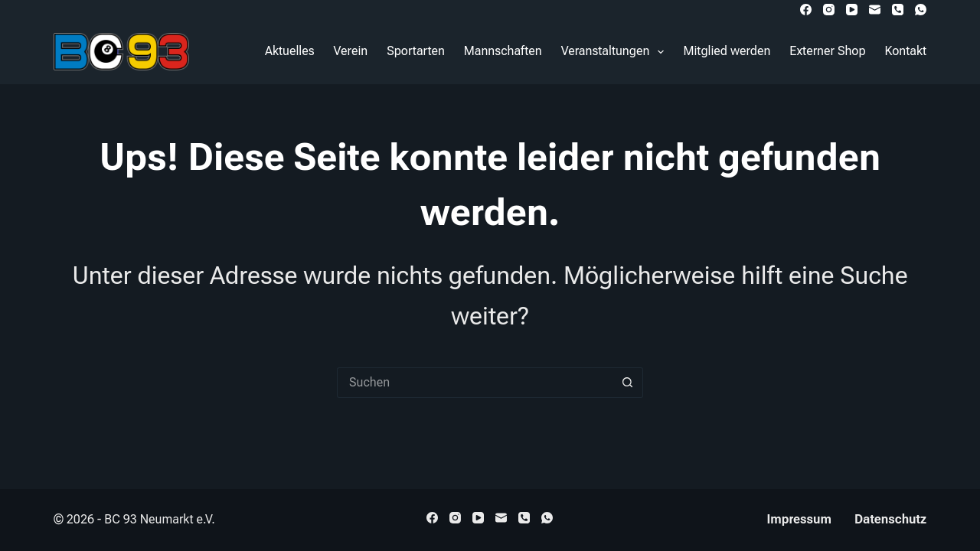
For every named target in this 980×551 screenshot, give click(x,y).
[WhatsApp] (921, 10)
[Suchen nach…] (475, 383)
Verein (351, 51)
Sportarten (416, 51)
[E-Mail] (875, 10)
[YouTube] (852, 10)
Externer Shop (827, 51)
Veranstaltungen (616, 52)
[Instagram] (829, 10)
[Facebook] (806, 10)
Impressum (799, 519)
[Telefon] (898, 10)
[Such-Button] (628, 383)
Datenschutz (890, 519)
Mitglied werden (727, 51)
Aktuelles (290, 51)
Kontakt (906, 51)
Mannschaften (503, 51)
